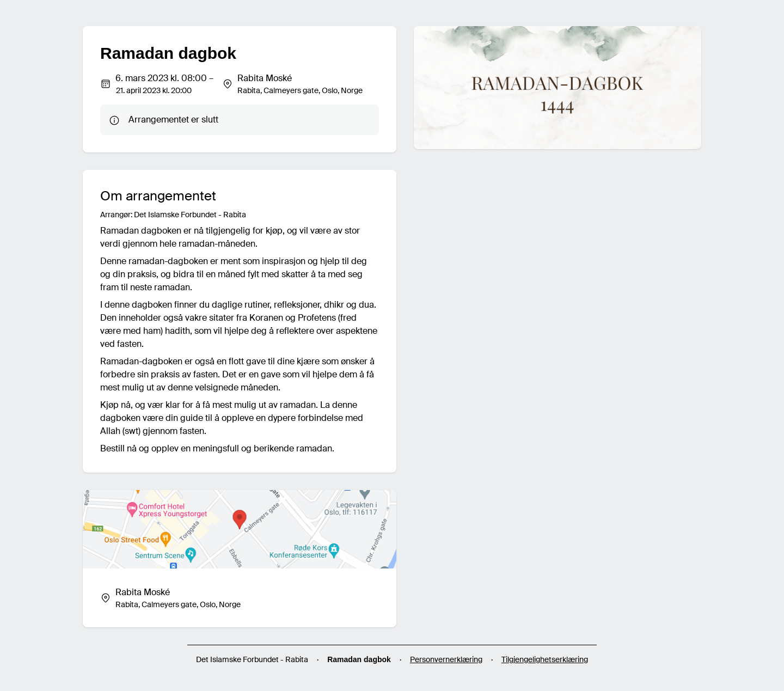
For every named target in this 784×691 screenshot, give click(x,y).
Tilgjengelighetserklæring (545, 659)
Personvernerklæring (446, 659)
